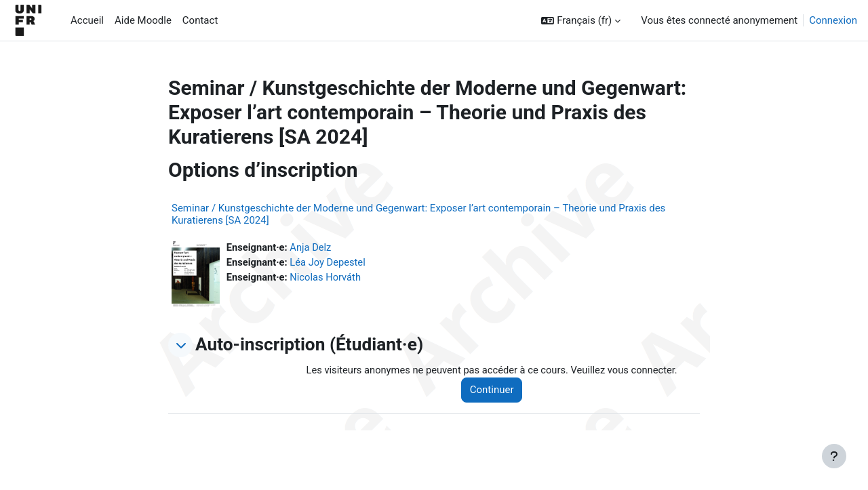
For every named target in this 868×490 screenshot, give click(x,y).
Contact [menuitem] (200, 20)
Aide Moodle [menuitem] (143, 20)
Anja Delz (312, 247)
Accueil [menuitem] (87, 20)
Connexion (833, 20)
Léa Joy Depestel (330, 263)
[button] (581, 21)
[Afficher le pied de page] (834, 456)
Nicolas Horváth (327, 278)
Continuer (496, 390)
